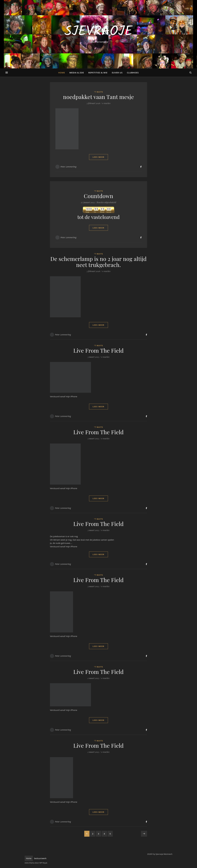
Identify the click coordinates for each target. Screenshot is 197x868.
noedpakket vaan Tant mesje (99, 97)
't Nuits (99, 92)
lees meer (99, 157)
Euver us (117, 73)
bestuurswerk (40, 858)
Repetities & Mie (98, 73)
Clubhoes (133, 73)
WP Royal (43, 863)
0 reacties (106, 103)
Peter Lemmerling (68, 167)
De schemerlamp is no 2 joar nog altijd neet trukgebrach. (99, 262)
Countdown (99, 196)
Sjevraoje (98, 32)
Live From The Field (99, 350)
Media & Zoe (77, 73)
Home (62, 73)
